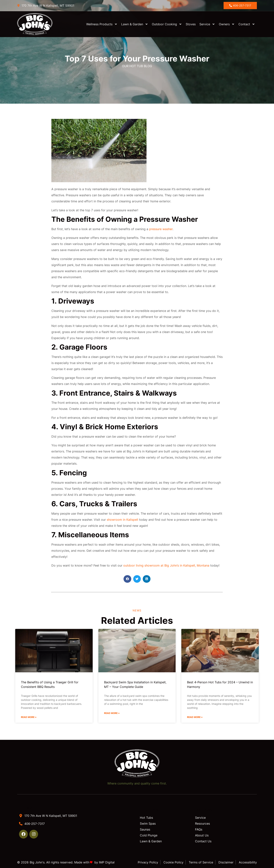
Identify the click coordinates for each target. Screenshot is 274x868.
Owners (227, 24)
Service (207, 24)
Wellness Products (102, 24)
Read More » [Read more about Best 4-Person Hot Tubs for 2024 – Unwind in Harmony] (195, 717)
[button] (127, 579)
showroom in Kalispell (122, 520)
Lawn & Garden (135, 24)
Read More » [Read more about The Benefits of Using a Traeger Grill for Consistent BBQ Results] (29, 717)
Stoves (191, 24)
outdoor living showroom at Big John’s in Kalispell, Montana (166, 565)
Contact (247, 24)
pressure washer (161, 229)
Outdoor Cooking (167, 24)
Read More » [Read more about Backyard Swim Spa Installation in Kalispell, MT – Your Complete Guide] (112, 713)
